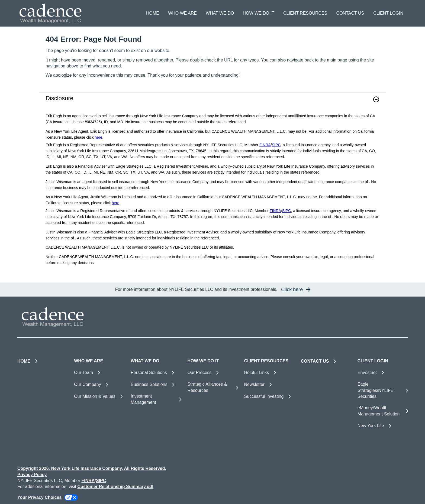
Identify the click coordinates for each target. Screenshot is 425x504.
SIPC (276, 145)
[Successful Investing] (269, 396)
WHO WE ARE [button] (182, 13)
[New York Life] (383, 426)
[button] (376, 99)
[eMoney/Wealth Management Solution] (383, 411)
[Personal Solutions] (156, 373)
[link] (212, 103)
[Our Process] (212, 373)
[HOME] (153, 13)
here (98, 137)
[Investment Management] (156, 399)
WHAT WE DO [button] (220, 13)
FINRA (265, 145)
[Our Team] (99, 373)
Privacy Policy (32, 475)
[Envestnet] (383, 373)
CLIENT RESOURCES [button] (305, 13)
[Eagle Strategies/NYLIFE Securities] (383, 390)
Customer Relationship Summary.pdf (115, 487)
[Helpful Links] (269, 373)
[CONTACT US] (350, 13)
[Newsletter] (269, 385)
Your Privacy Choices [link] (39, 497)
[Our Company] (99, 385)
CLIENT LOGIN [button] (388, 13)
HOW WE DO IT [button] (258, 13)
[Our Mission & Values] (99, 396)
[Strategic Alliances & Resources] (212, 387)
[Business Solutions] (156, 385)
